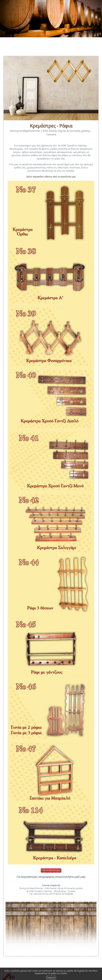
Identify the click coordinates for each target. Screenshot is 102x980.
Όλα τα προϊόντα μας (51, 870)
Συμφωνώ (51, 978)
